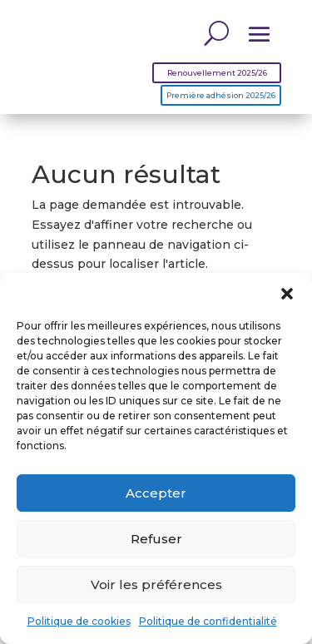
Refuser (156, 539)
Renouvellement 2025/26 (217, 73)
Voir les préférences (156, 585)
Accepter (156, 493)
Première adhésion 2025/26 (221, 95)
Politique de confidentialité (208, 621)
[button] (287, 294)
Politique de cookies (79, 621)
